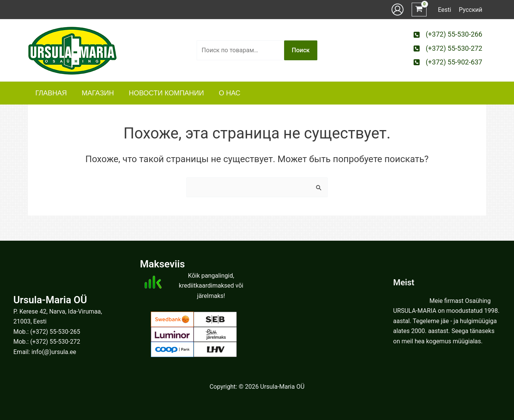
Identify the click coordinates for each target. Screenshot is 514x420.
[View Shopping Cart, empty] (419, 10)
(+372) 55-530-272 (55, 342)
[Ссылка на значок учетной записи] (398, 10)
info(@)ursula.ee (54, 352)
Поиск (301, 50)
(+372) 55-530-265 (55, 332)
